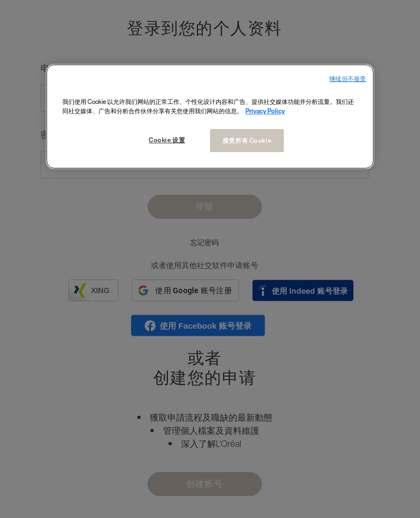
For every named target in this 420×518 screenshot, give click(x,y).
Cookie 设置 (167, 140)
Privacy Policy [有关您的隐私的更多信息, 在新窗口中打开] (265, 111)
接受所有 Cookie (247, 140)
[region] (210, 117)
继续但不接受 (348, 79)
